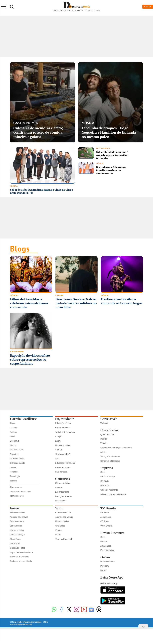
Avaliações (60, 526)
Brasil (12, 436)
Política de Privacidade (20, 492)
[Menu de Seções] (3, 6)
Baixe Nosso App (112, 577)
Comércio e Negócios (110, 461)
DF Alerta (105, 512)
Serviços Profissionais (110, 456)
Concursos (62, 479)
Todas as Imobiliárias (19, 557)
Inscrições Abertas (63, 496)
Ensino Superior (62, 428)
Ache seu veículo (63, 512)
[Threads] (99, 612)
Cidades (14, 428)
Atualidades (106, 546)
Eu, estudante (65, 419)
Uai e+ (103, 570)
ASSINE (148, 7)
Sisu (57, 458)
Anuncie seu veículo (64, 517)
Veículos (104, 443)
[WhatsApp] (54, 612)
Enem (58, 441)
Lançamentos (16, 526)
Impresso (107, 468)
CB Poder (105, 521)
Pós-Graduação (62, 467)
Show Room (16, 539)
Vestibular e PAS (63, 454)
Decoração (15, 543)
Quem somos (16, 487)
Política (13, 432)
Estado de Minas (108, 561)
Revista (104, 541)
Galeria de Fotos (17, 548)
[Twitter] (69, 612)
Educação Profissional (65, 463)
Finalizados (60, 501)
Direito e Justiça (17, 458)
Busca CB (105, 485)
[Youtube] (84, 612)
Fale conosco (61, 472)
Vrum (59, 508)
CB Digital (105, 481)
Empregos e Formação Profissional (116, 448)
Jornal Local (106, 517)
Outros (105, 557)
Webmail (104, 423)
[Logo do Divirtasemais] (76, 10)
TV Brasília (108, 508)
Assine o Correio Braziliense (113, 494)
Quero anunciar (107, 434)
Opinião (13, 467)
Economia (15, 441)
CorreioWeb (109, 419)
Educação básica (63, 423)
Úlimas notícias (17, 530)
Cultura (58, 450)
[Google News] (91, 612)
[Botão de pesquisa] (12, 7)
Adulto (103, 452)
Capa (12, 423)
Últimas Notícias (62, 445)
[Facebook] (62, 612)
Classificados (109, 430)
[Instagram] (76, 612)
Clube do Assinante (109, 490)
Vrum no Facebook (64, 539)
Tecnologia (15, 476)
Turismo (14, 481)
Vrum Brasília (106, 526)
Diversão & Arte (17, 450)
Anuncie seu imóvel (19, 517)
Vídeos (58, 530)
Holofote (14, 472)
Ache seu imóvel (17, 512)
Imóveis (104, 439)
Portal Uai (105, 566)
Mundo (13, 445)
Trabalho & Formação (65, 432)
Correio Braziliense (23, 419)
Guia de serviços (18, 535)
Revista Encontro (112, 533)
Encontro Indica (107, 550)
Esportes (14, 454)
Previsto (59, 488)
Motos (58, 535)
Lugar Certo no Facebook (21, 552)
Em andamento (62, 492)
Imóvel (15, 508)
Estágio (59, 436)
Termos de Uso (17, 496)
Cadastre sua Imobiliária (21, 561)
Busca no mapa (17, 521)
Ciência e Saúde (17, 463)
